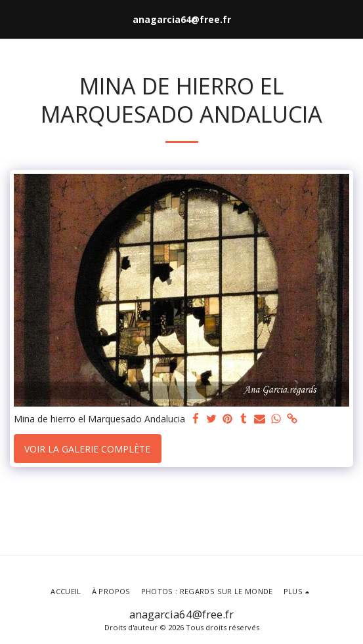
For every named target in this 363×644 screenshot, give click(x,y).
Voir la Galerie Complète (87, 449)
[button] (14, 19)
